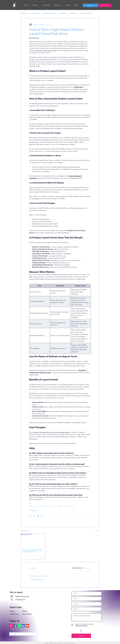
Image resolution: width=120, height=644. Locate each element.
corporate (60, 506)
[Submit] (81, 636)
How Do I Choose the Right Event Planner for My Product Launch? (32, 551)
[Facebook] (15, 626)
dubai (32, 506)
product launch (86, 13)
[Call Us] (105, 5)
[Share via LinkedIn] (38, 516)
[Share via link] (42, 516)
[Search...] (23, 634)
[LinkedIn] (23, 626)
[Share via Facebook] (30, 516)
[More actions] (90, 25)
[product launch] (33, 540)
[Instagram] (11, 626)
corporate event (46, 506)
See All (97, 530)
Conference (35, 13)
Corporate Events (49, 13)
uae (54, 506)
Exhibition (73, 13)
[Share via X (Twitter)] (34, 516)
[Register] (90, 5)
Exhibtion (62, 13)
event (38, 506)
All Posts (24, 13)
